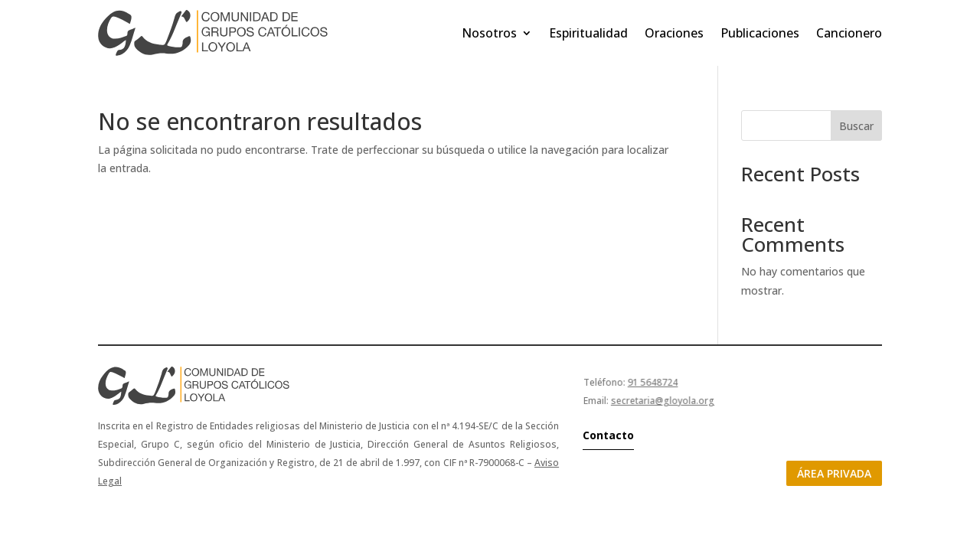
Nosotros (489, 33)
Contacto (608, 435)
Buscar (856, 126)
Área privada (834, 473)
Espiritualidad (588, 33)
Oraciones (674, 33)
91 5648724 (653, 382)
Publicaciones (760, 33)
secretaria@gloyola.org (663, 401)
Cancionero (849, 33)
